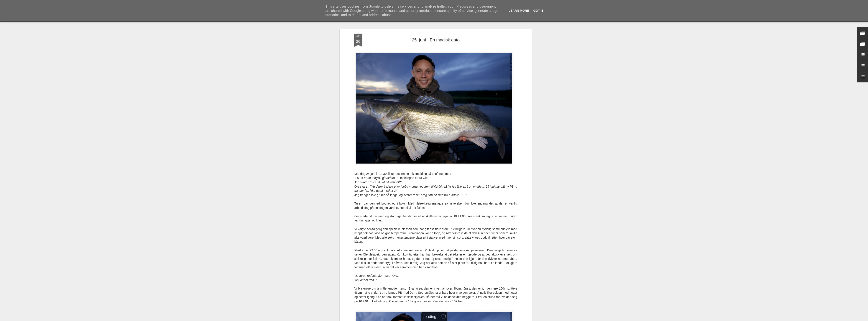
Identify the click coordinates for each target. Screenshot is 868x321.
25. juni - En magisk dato (436, 40)
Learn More (519, 11)
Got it (538, 11)
